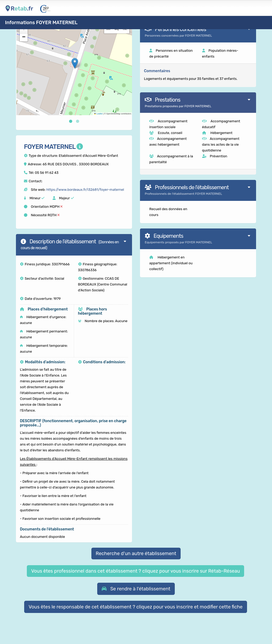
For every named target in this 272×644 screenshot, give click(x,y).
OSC (125, 29)
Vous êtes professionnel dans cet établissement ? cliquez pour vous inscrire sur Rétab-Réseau (135, 571)
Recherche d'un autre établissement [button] (136, 554)
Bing (117, 29)
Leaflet (98, 114)
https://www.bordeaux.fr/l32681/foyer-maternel (85, 190)
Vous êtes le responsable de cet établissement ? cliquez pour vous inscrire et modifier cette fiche (136, 607)
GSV (108, 29)
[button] (75, 63)
